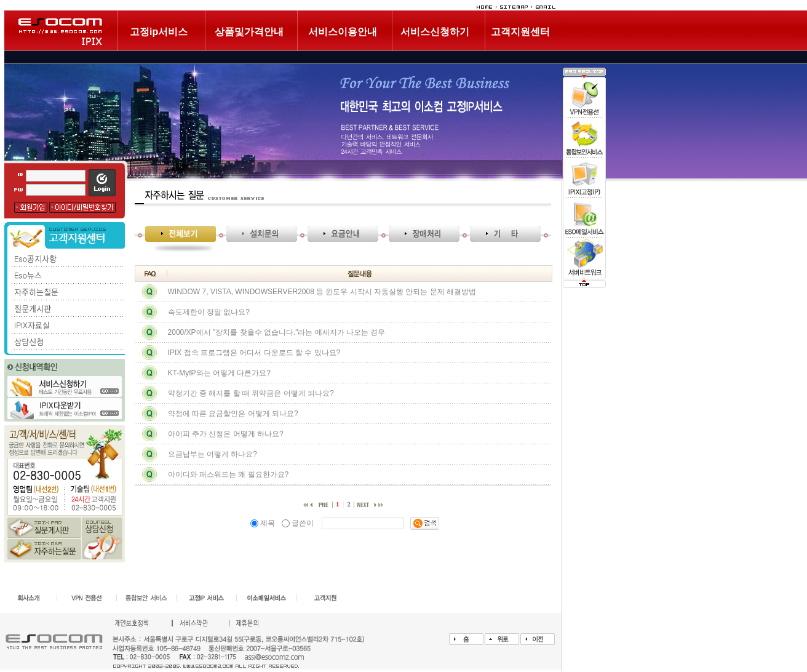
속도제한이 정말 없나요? (209, 312)
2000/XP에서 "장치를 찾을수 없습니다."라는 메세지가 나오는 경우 (277, 332)
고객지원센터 (520, 32)
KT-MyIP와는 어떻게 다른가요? (219, 373)
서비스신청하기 (435, 32)
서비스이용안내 (343, 32)
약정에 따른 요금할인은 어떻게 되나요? (233, 414)
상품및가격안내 (249, 32)
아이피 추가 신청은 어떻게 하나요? (226, 434)
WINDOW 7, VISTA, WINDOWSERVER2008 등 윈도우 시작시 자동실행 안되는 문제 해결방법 (322, 292)
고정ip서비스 (159, 32)
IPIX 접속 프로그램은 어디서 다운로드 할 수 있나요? (254, 353)
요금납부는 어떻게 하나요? (213, 454)
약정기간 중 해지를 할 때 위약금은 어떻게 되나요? (251, 393)
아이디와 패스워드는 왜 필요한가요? (229, 474)
